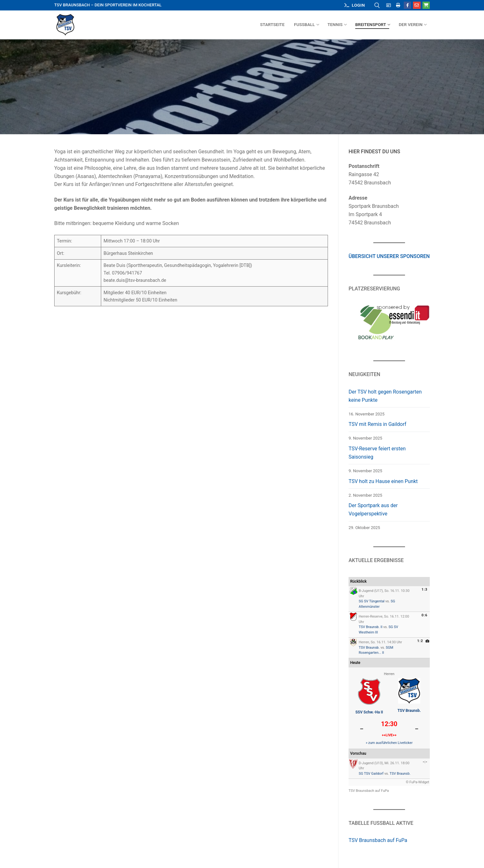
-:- (425, 762)
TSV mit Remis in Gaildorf (377, 424)
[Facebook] (407, 5)
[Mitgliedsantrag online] (389, 5)
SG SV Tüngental (372, 601)
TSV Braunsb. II (371, 627)
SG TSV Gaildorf (371, 774)
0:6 (425, 615)
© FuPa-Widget (417, 782)
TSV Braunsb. (369, 648)
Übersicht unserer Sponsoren (389, 256)
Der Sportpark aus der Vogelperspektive (373, 510)
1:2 (420, 641)
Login (355, 5)
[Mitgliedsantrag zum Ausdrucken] (398, 5)
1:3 (425, 590)
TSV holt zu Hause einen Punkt (383, 481)
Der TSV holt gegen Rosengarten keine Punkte (385, 396)
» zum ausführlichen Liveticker (389, 743)
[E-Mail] (417, 5)
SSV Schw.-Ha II (369, 712)
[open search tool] (377, 5)
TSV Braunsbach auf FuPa (369, 791)
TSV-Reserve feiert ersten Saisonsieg (377, 453)
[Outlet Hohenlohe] (426, 5)
